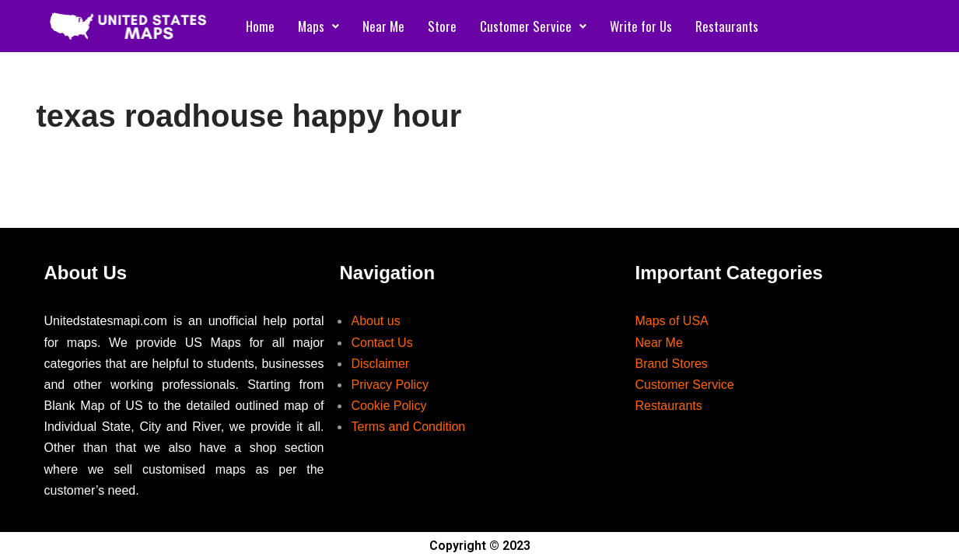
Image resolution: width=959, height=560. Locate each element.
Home (260, 26)
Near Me (383, 26)
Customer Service (533, 26)
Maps (318, 26)
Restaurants (727, 26)
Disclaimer (380, 364)
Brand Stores (671, 364)
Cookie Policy (388, 406)
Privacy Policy (390, 385)
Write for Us (641, 26)
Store (442, 26)
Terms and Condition (408, 427)
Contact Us (381, 343)
